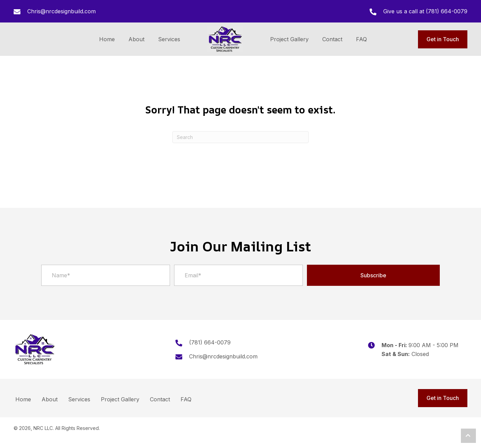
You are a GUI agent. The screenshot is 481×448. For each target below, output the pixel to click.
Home (23, 399)
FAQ (186, 399)
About (50, 399)
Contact (160, 399)
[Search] (240, 137)
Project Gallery (120, 399)
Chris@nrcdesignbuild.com (61, 11)
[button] (373, 275)
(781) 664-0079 (447, 11)
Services (79, 399)
